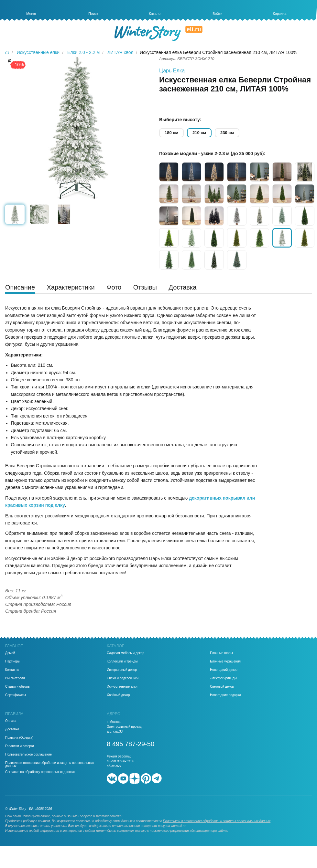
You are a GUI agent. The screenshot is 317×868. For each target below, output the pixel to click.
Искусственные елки (122, 687)
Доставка (12, 729)
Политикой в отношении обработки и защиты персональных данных (217, 821)
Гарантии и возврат (20, 746)
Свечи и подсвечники (123, 678)
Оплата (11, 721)
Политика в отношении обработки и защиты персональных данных (49, 765)
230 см (227, 133)
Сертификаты (16, 695)
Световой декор (222, 687)
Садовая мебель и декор (126, 653)
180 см (171, 133)
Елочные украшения (225, 662)
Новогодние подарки (225, 695)
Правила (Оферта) (19, 738)
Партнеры (13, 662)
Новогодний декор (224, 670)
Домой (10, 653)
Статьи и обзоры (18, 687)
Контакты (12, 670)
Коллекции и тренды (122, 662)
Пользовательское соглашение (28, 755)
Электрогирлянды (223, 678)
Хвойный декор (118, 695)
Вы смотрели (15, 678)
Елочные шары (221, 653)
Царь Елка (172, 71)
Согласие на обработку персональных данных (40, 772)
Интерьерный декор (122, 670)
